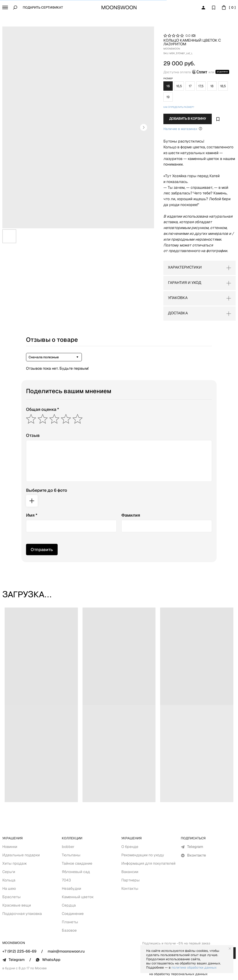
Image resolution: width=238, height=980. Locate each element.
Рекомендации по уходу (143, 835)
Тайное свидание (77, 843)
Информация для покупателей (148, 843)
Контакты (130, 868)
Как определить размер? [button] (169, 93)
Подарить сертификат (43, 8)
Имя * (32, 495)
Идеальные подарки (21, 835)
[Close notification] (230, 949)
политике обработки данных (194, 967)
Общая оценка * (43, 389)
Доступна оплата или (187, 68)
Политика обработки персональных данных (127, 974)
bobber (68, 826)
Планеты (70, 902)
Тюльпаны (71, 835)
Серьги (9, 852)
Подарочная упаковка (22, 893)
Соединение (73, 893)
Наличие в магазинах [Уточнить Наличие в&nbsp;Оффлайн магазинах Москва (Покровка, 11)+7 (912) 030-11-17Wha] (174, 114)
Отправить (42, 529)
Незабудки (71, 868)
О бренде (130, 826)
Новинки (10, 826)
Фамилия (131, 495)
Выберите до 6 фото (47, 470)
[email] (181, 933)
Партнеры (131, 860)
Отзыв (33, 415)
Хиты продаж (15, 843)
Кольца (9, 860)
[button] (5, 7)
